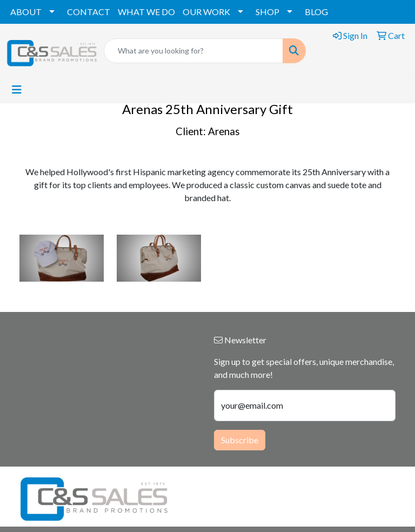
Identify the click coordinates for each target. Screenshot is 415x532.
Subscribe (240, 440)
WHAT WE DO (146, 12)
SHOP (267, 12)
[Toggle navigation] (17, 89)
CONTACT (89, 12)
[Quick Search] (193, 51)
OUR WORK (206, 12)
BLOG (316, 12)
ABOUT (26, 12)
